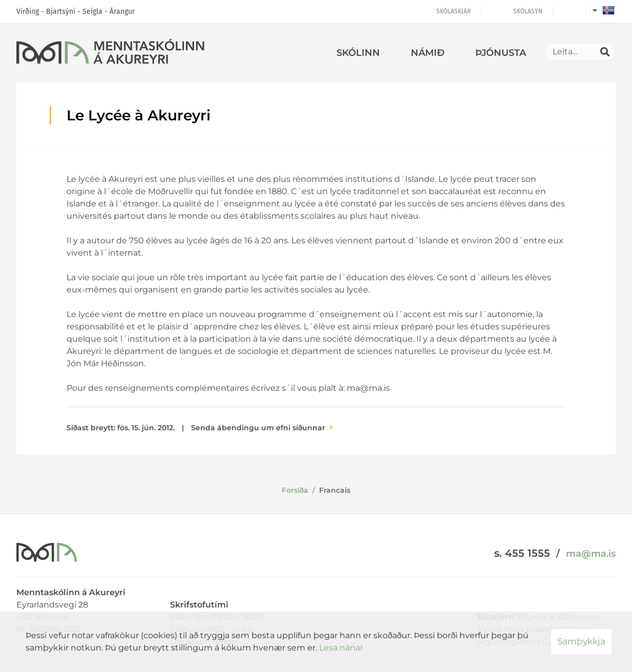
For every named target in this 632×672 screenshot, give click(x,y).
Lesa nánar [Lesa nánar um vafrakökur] (341, 648)
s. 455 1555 (522, 553)
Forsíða (295, 490)
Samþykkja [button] (581, 641)
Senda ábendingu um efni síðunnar (258, 428)
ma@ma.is (591, 554)
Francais (335, 490)
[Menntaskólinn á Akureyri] (110, 53)
